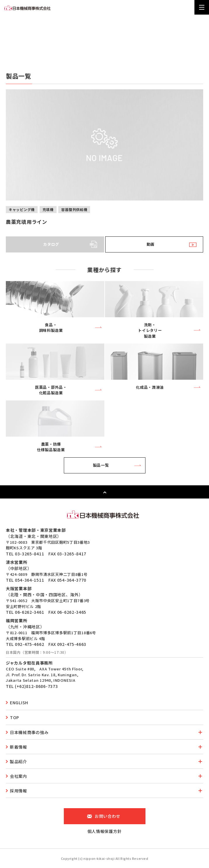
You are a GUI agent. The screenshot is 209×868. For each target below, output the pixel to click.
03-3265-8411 (29, 554)
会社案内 (19, 776)
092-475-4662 (29, 644)
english (19, 703)
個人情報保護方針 (105, 831)
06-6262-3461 (29, 612)
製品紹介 (19, 761)
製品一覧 (101, 465)
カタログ (51, 244)
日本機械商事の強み (29, 732)
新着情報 (19, 747)
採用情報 (19, 791)
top (15, 717)
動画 (151, 244)
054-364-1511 (29, 580)
